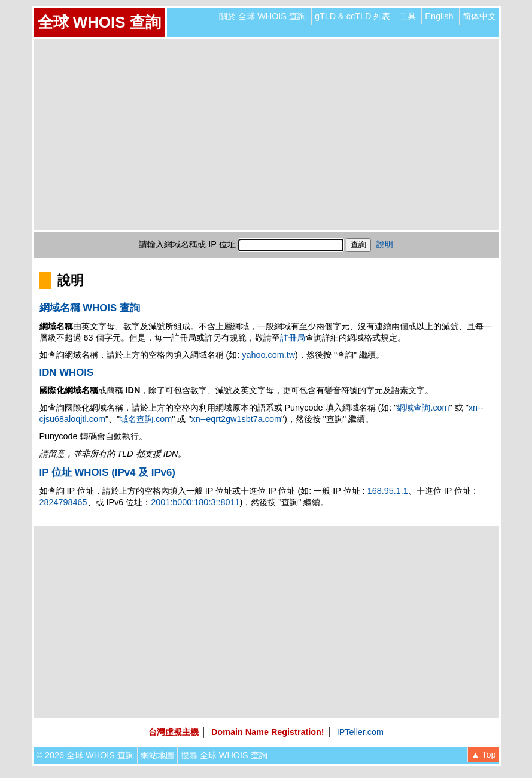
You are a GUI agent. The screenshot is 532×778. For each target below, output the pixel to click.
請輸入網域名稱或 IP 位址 (187, 244)
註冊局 (293, 338)
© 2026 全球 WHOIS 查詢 (85, 755)
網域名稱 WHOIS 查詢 (90, 308)
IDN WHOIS (67, 373)
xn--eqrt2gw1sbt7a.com (236, 419)
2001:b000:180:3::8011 (195, 502)
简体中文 (479, 16)
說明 (385, 244)
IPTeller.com (360, 732)
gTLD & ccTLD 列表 (352, 16)
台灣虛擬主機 (174, 732)
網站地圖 (157, 755)
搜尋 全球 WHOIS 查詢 (224, 755)
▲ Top (483, 755)
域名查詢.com (146, 419)
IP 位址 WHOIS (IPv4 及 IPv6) (107, 472)
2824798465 (63, 502)
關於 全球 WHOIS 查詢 (262, 16)
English (439, 16)
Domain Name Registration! (268, 732)
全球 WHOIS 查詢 (99, 22)
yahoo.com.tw (268, 355)
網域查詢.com (423, 408)
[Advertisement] (266, 135)
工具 (408, 16)
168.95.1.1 (388, 491)
